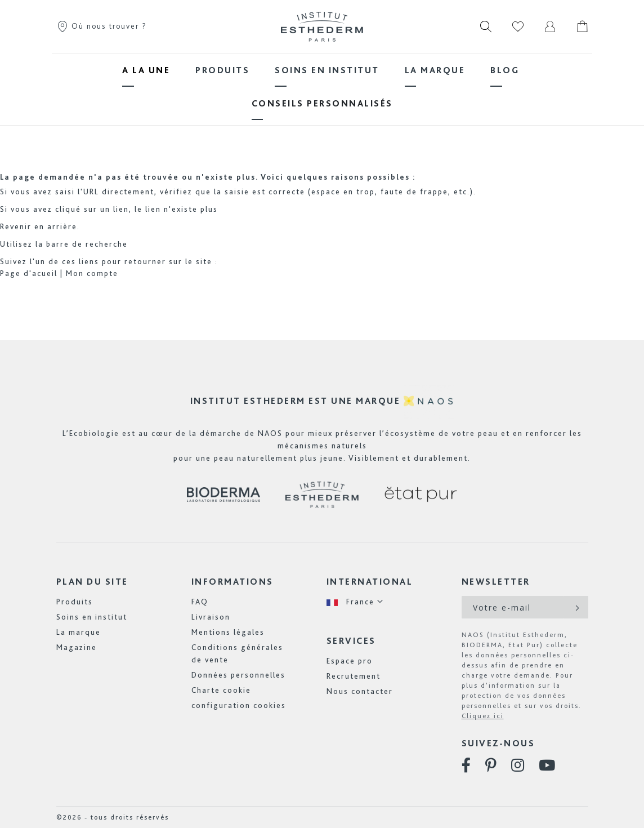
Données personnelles (238, 675)
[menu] (322, 87)
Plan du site (92, 582)
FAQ (200, 602)
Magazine (77, 647)
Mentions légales (228, 632)
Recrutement (354, 676)
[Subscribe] (576, 607)
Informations (232, 582)
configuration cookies (239, 705)
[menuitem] (146, 70)
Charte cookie (221, 690)
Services (351, 641)
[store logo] (322, 26)
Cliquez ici (483, 716)
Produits (75, 602)
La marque (79, 632)
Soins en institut (92, 617)
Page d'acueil (29, 273)
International (370, 582)
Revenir (16, 226)
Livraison (211, 617)
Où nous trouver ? (102, 26)
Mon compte (92, 273)
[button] (355, 602)
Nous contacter (360, 691)
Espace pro (350, 661)
